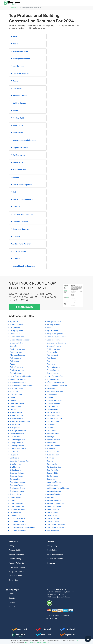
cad (13, 192)
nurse (14, 36)
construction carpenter (21, 185)
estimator (16, 236)
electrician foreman (54, 340)
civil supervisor (18, 155)
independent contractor (19, 379)
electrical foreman (17, 337)
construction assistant (18, 524)
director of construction (19, 531)
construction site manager (57, 528)
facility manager (16, 352)
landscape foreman (54, 400)
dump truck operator (55, 334)
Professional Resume (17, 567)
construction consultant (56, 524)
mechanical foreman (55, 419)
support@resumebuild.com (61, 597)
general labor (52, 479)
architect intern (52, 485)
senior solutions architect (20, 461)
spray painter (17, 125)
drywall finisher (53, 331)
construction (15, 479)
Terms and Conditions (55, 554)
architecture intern (17, 491)
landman (13, 400)
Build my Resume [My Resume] (25, 307)
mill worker (51, 428)
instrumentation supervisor (57, 385)
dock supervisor (53, 531)
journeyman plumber (20, 59)
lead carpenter (52, 406)
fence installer (52, 352)
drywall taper (15, 334)
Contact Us (51, 563)
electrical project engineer (56, 337)
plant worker (51, 443)
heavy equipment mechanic (20, 376)
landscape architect (20, 74)
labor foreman (52, 394)
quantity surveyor (19, 96)
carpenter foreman (19, 148)
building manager (19, 103)
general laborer (16, 373)
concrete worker (18, 170)
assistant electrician (54, 494)
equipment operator (20, 229)
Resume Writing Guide (18, 563)
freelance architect (17, 370)
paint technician (53, 434)
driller (49, 328)
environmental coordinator (57, 343)
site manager (15, 467)
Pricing (12, 546)
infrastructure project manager (21, 385)
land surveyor (17, 66)
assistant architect (54, 491)
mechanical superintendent (20, 422)
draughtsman (15, 328)
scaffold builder (18, 118)
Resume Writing (15, 559)
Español (12, 598)
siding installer (52, 464)
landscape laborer (17, 403)
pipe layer (51, 437)
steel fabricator (53, 470)
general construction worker (23, 266)
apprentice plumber (54, 482)
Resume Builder (15, 550)
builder (13, 500)
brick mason (51, 497)
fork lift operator (17, 367)
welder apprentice (17, 325)
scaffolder (51, 458)
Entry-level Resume (16, 571)
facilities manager (54, 349)
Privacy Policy (52, 546)
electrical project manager (20, 340)
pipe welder (16, 88)
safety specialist (53, 455)
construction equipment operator (22, 528)
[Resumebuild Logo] (15, 635)
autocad (15, 177)
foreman (15, 259)
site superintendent (54, 467)
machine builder (16, 413)
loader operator (53, 409)
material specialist (54, 416)
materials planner (17, 419)
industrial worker (53, 379)
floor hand (51, 364)
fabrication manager (18, 349)
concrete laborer (53, 521)
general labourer (53, 373)
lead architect (15, 406)
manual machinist (53, 413)
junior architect (16, 394)
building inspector (17, 503)
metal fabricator (53, 422)
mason (14, 81)
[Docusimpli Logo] (43, 635)
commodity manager (18, 518)
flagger (13, 364)
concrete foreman (17, 521)
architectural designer (21, 244)
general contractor (19, 51)
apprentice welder (17, 485)
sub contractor (52, 476)
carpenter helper (53, 509)
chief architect (52, 512)
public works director (18, 449)
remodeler (51, 449)
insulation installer (17, 388)
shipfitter (50, 461)
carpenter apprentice (55, 506)
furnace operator (53, 370)
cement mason (16, 512)
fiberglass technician (18, 355)
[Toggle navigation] (87, 3)
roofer (14, 111)
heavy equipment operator (57, 376)
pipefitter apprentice (18, 440)
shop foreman (15, 464)
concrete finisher (53, 518)
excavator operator (54, 346)
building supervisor (17, 506)
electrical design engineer (22, 214)
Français (12, 607)
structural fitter (52, 473)
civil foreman (52, 515)
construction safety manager (23, 140)
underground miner (54, 322)
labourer (50, 397)
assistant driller (16, 494)
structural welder (16, 476)
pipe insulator (15, 437)
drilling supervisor (17, 331)
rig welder (14, 452)
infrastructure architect (55, 382)
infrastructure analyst (18, 382)
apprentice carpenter (18, 482)
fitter (49, 361)
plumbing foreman (17, 446)
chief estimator (16, 515)
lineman (13, 409)
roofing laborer (53, 452)
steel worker (17, 133)
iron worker (51, 388)
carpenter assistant (17, 509)
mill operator (15, 428)
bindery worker (16, 497)
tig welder (14, 322)
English (12, 594)
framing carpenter (54, 367)
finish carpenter (18, 251)
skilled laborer (15, 470)
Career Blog (14, 580)
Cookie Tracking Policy (42, 642)
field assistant (52, 355)
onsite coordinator (17, 434)
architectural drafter (17, 488)
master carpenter (16, 416)
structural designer (17, 473)
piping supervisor (16, 443)
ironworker (14, 391)
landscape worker (54, 403)
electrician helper (17, 343)
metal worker (15, 425)
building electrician (54, 500)
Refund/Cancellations (55, 559)
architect (15, 207)
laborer (13, 397)
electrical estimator (20, 222)
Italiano (12, 602)
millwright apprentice (18, 431)
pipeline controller (54, 440)
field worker (15, 361)
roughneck (14, 455)
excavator (14, 346)
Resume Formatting (17, 554)
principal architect (54, 446)
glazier (14, 44)
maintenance (17, 162)
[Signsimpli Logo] (67, 630)
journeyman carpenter (55, 391)
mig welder (51, 425)
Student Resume (15, 576)
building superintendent (56, 503)
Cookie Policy (52, 550)
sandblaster (14, 458)
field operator (52, 358)
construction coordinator (22, 199)
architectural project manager (58, 488)
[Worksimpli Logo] (19, 630)
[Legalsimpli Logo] (67, 635)
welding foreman (53, 325)
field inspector (15, 358)
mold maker (51, 431)
